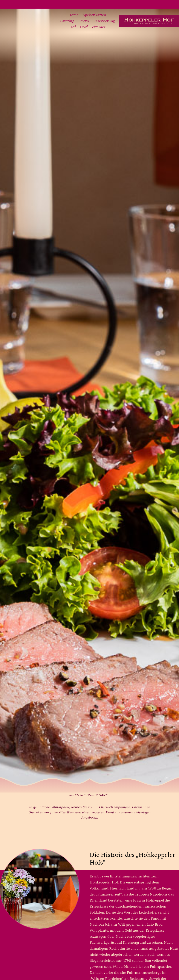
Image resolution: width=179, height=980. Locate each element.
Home (73, 15)
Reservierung (104, 21)
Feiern (84, 21)
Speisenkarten (94, 15)
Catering (67, 21)
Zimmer (99, 27)
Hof (73, 27)
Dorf (84, 27)
